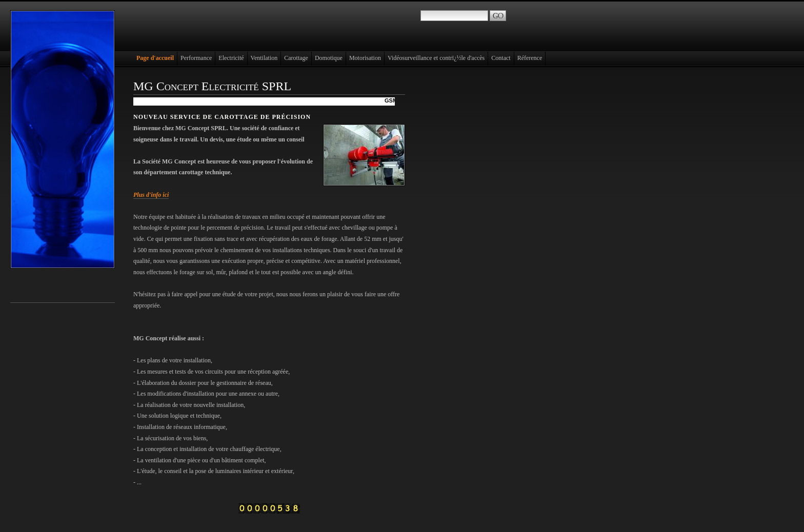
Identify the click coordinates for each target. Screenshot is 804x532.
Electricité (231, 58)
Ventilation (264, 58)
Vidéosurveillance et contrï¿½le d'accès (436, 58)
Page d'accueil (155, 58)
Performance (196, 58)
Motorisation (365, 58)
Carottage (296, 58)
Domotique (329, 58)
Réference (530, 58)
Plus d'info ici (151, 195)
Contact (501, 58)
